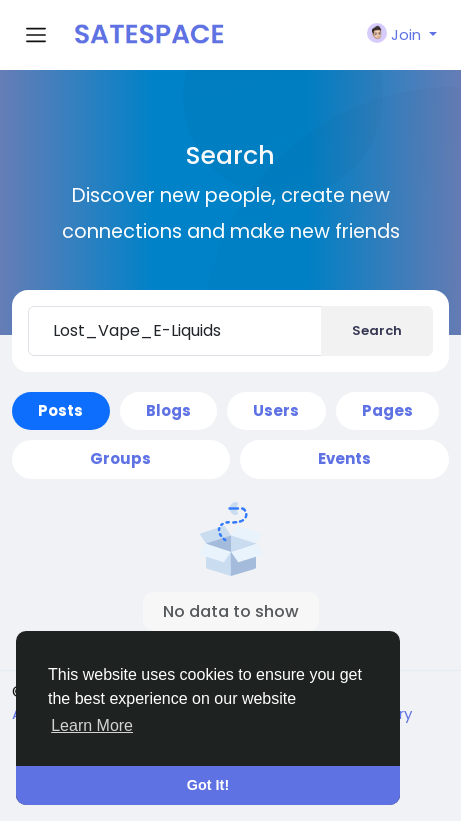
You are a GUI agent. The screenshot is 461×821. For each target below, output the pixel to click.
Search (377, 330)
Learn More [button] (92, 725)
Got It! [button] (208, 785)
